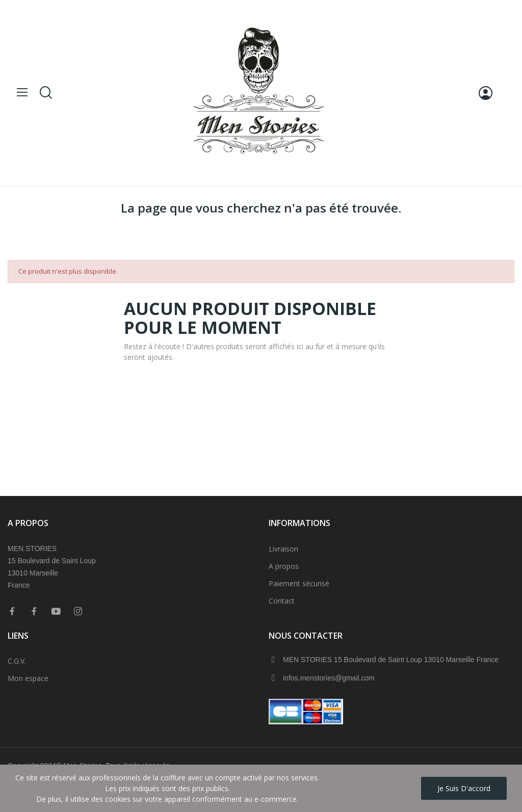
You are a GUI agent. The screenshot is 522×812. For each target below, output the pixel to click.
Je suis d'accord (464, 788)
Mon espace (28, 678)
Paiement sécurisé (299, 583)
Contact (282, 601)
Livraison (283, 549)
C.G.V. (17, 661)
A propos (284, 566)
